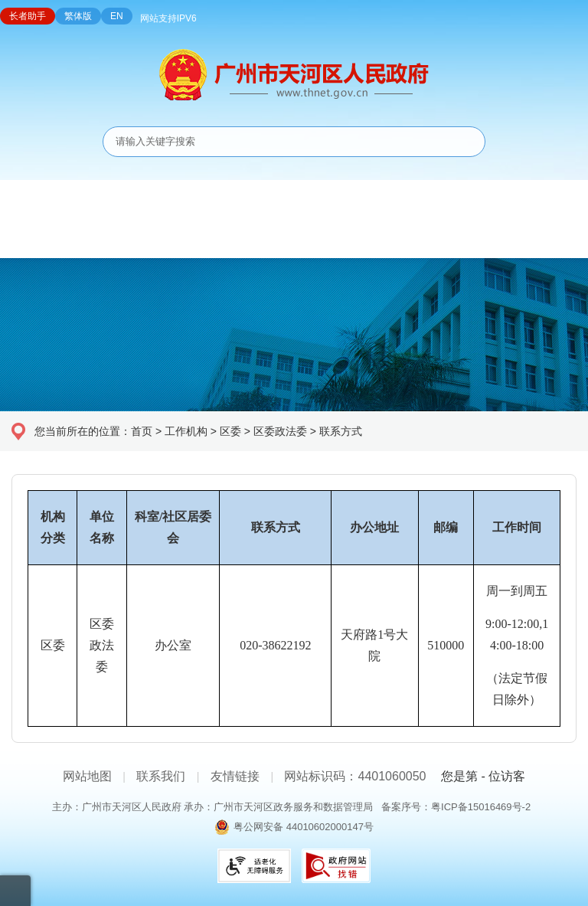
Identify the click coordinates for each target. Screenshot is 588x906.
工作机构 (186, 431)
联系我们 (161, 776)
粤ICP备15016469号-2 (481, 807)
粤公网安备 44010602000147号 (304, 827)
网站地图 (87, 776)
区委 (230, 431)
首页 (142, 431)
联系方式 (341, 431)
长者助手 (28, 16)
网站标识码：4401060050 (355, 776)
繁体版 (78, 16)
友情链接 (235, 776)
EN (117, 16)
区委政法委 (280, 431)
